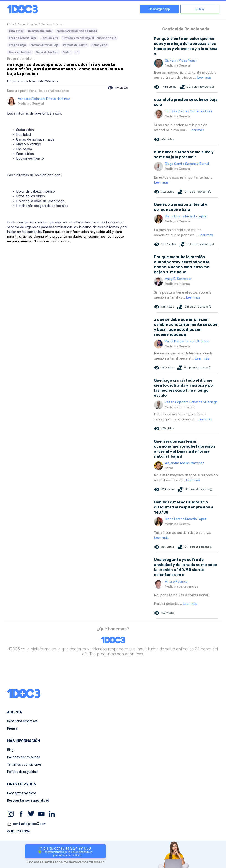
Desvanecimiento (40, 31)
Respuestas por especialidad (28, 801)
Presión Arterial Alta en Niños (77, 31)
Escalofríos (16, 31)
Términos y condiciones (24, 765)
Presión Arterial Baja (44, 45)
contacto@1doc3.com (27, 824)
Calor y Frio (100, 45)
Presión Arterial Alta (23, 38)
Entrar (200, 9)
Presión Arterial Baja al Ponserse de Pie (89, 38)
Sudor (67, 52)
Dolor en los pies (20, 52)
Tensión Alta (50, 38)
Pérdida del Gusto (75, 45)
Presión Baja (17, 45)
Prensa (12, 729)
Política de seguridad (22, 772)
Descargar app (159, 9)
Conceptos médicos (22, 793)
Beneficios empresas (22, 721)
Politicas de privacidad (24, 757)
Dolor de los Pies (47, 52)
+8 (77, 52)
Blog (10, 750)
